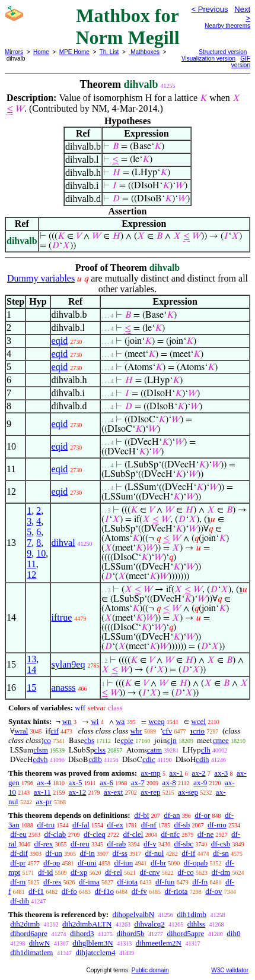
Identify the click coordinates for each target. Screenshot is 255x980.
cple (127, 740)
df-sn (221, 853)
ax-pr (44, 802)
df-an (172, 815)
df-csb (221, 844)
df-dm (221, 872)
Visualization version (208, 59)
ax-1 (176, 773)
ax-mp (151, 773)
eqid (60, 341)
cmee (220, 740)
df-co (185, 872)
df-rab (117, 844)
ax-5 (75, 783)
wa (120, 721)
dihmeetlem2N (159, 943)
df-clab (55, 834)
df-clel (133, 834)
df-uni (87, 863)
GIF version (241, 62)
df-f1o (105, 891)
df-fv (139, 891)
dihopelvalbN (133, 914)
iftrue (62, 617)
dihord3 (82, 933)
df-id (45, 872)
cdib (95, 759)
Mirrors (14, 52)
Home (41, 52)
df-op (52, 863)
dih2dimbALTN (87, 924)
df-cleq (95, 834)
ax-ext (113, 792)
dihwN (39, 943)
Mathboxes (144, 52)
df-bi (141, 815)
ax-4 (44, 783)
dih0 (233, 933)
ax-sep (188, 792)
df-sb (182, 825)
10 (41, 553)
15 (31, 687)
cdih (202, 759)
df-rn (18, 882)
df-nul (155, 853)
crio (199, 731)
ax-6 (106, 783)
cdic (149, 759)
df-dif (19, 853)
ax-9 (200, 783)
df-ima (89, 882)
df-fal (81, 825)
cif (55, 731)
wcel (198, 721)
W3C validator (230, 970)
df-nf (149, 825)
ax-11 (42, 792)
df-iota (127, 882)
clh (206, 750)
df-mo (217, 825)
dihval (63, 543)
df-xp (79, 872)
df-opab (196, 863)
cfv (168, 731)
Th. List (109, 52)
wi (95, 721)
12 (31, 575)
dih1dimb (192, 914)
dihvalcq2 (149, 924)
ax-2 (198, 773)
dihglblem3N (93, 943)
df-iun (123, 863)
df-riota (176, 891)
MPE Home (74, 52)
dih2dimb (25, 924)
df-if (188, 853)
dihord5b (131, 933)
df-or (202, 815)
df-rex (43, 844)
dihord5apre (185, 933)
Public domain (150, 970)
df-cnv (150, 872)
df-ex (115, 825)
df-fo (69, 891)
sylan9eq (68, 664)
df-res (52, 882)
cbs (89, 740)
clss (100, 750)
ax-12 (78, 792)
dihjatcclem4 (95, 952)
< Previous (210, 9)
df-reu (80, 844)
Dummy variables (41, 278)
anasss (64, 687)
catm (154, 750)
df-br (158, 863)
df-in (87, 853)
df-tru (46, 825)
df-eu (18, 834)
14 (31, 670)
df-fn (200, 882)
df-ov (213, 891)
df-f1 (36, 891)
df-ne (205, 834)
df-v (150, 844)
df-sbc (184, 844)
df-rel (114, 872)
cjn (172, 740)
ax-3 (221, 773)
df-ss (120, 853)
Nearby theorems (227, 26)
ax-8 (169, 783)
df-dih (20, 901)
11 (31, 564)
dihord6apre (29, 933)
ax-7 (138, 783)
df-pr (18, 863)
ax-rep (150, 792)
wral (21, 731)
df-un (54, 853)
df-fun (165, 882)
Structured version (223, 52)
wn (67, 721)
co (47, 740)
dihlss (196, 924)
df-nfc (170, 834)
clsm (41, 750)
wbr (136, 731)
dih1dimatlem (31, 952)
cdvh (40, 759)
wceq (156, 721)
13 (31, 659)
